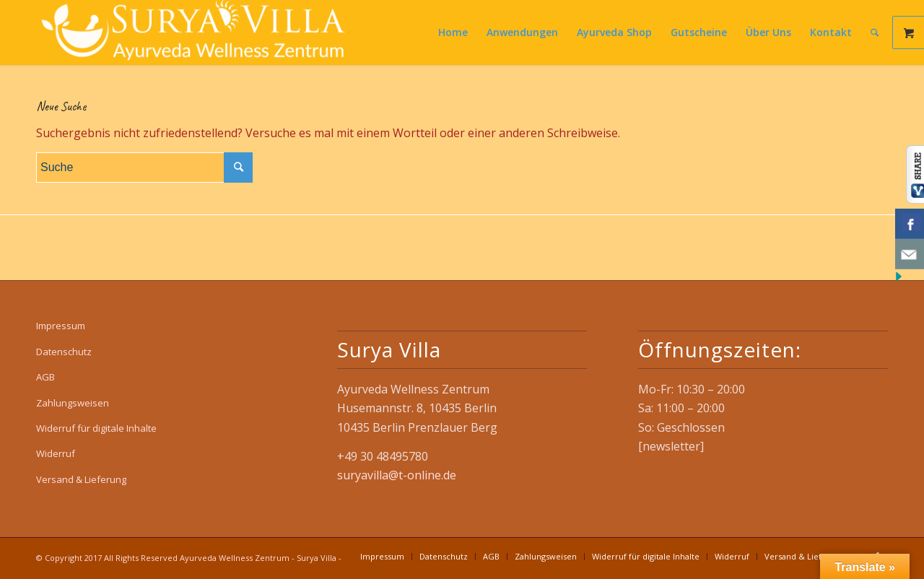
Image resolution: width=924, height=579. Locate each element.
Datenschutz (64, 352)
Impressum (61, 326)
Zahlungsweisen (73, 403)
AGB (45, 377)
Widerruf (56, 453)
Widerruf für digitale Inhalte (96, 428)
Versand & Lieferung (81, 479)
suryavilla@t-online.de (397, 475)
